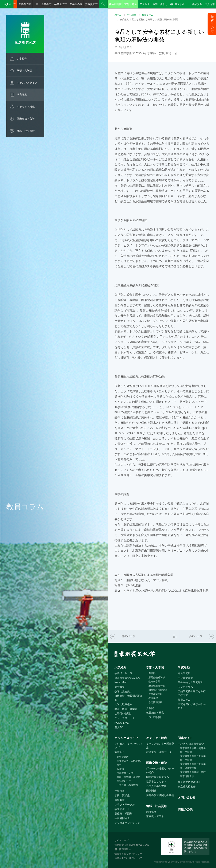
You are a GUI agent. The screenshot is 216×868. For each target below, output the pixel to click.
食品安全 (197, 4)
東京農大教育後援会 (189, 782)
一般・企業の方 (43, 4)
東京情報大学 (187, 776)
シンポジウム (185, 687)
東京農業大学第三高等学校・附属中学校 (193, 766)
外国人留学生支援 (156, 786)
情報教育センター (126, 773)
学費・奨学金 (122, 795)
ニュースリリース (125, 718)
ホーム (118, 15)
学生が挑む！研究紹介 (190, 682)
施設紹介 (120, 752)
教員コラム (148, 15)
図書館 (120, 769)
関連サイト (185, 738)
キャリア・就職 (26, 107)
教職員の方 (91, 4)
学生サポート (122, 809)
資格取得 (120, 800)
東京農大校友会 (187, 787)
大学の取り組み (123, 704)
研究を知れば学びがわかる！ (192, 706)
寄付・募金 (131, 4)
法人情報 (210, 4)
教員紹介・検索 (155, 713)
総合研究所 (184, 673)
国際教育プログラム (158, 777)
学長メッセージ (123, 673)
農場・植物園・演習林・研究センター (130, 779)
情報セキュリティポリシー (128, 854)
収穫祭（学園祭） (125, 814)
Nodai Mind (121, 682)
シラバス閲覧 (154, 717)
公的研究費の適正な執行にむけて (192, 693)
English (7, 4)
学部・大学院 (24, 71)
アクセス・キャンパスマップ (128, 746)
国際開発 (151, 791)
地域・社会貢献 (26, 131)
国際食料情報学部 (158, 690)
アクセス (145, 4)
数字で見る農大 (123, 692)
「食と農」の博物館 (127, 785)
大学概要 (120, 687)
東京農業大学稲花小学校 (193, 772)
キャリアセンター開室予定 (160, 746)
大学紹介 (22, 59)
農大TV (119, 727)
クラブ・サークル (125, 805)
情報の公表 (185, 809)
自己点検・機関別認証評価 (128, 698)
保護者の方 (25, 4)
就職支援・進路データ (159, 752)
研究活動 (22, 95)
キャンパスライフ (27, 83)
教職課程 (153, 698)
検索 (103, 4)
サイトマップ (121, 840)
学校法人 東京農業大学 (191, 744)
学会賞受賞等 (185, 678)
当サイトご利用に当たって (128, 858)
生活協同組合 (122, 818)
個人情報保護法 (123, 849)
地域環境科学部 (157, 686)
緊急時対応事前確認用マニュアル (132, 845)
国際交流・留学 (26, 119)
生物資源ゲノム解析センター (130, 763)
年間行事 (120, 791)
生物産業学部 (155, 694)
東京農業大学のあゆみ (127, 678)
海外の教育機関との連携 (160, 795)
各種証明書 (115, 4)
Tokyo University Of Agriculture (178, 862)
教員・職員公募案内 (126, 709)
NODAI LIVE (122, 723)
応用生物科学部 (157, 677)
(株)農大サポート (180, 4)
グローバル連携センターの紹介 (160, 771)
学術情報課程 (155, 702)
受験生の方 (212, 24)
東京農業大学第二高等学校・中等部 (193, 758)
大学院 (150, 708)
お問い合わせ (160, 4)
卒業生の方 (61, 4)
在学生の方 (76, 4)
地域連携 (151, 812)
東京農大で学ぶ (155, 816)
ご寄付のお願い (123, 713)
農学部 (152, 673)
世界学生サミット (156, 782)
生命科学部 (154, 681)
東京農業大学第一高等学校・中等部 (193, 750)
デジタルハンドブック (127, 823)
